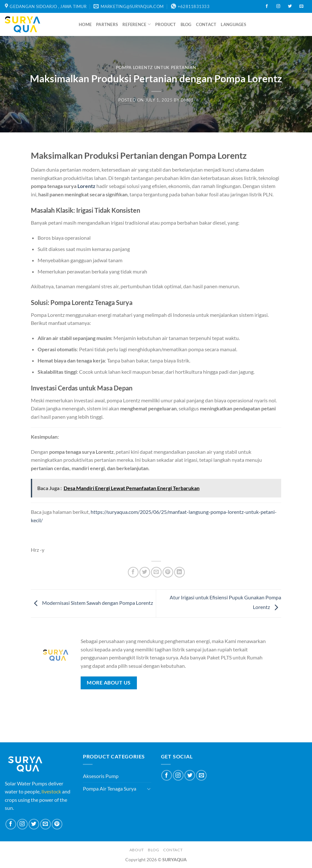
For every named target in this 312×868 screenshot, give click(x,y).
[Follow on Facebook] (267, 6)
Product (166, 24)
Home (85, 24)
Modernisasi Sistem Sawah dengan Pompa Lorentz (92, 603)
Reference (137, 24)
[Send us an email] (301, 6)
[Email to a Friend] (156, 572)
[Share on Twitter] (145, 572)
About (137, 850)
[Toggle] (149, 789)
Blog (186, 24)
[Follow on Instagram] (278, 6)
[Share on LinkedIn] (179, 572)
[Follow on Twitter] (290, 6)
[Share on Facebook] (133, 572)
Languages (233, 24)
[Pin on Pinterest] (168, 572)
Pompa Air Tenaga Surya (110, 788)
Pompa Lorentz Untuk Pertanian (156, 67)
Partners (107, 24)
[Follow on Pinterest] (57, 824)
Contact (206, 24)
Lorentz (86, 186)
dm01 (187, 100)
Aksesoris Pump (101, 776)
